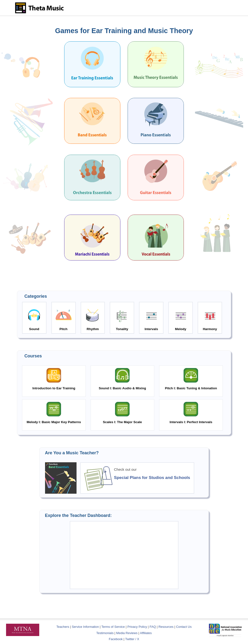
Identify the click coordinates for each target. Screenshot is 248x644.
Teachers (63, 627)
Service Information (85, 627)
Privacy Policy (137, 627)
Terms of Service (113, 627)
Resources (166, 627)
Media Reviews (127, 633)
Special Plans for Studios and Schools (152, 478)
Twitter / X (132, 639)
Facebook (116, 639)
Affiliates (146, 633)
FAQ (153, 627)
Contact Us (184, 627)
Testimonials (105, 633)
